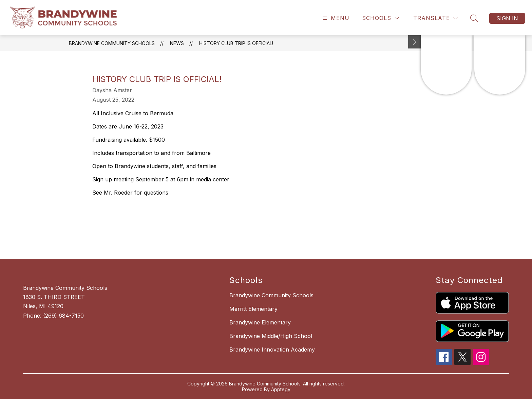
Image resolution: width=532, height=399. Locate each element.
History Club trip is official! (236, 43)
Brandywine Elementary (260, 322)
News (177, 43)
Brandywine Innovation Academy (272, 350)
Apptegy (281, 389)
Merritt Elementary (253, 309)
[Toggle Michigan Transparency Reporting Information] (415, 42)
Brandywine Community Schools (112, 43)
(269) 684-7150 (63, 316)
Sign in (507, 18)
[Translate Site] (435, 18)
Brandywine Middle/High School (271, 336)
